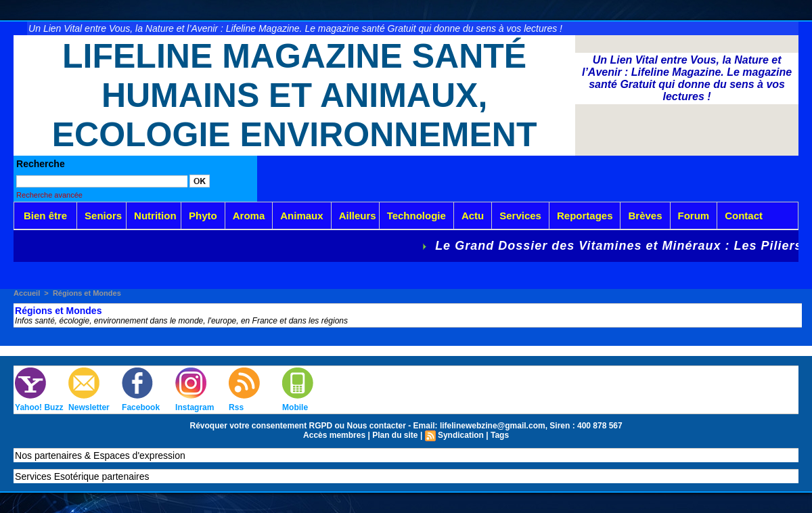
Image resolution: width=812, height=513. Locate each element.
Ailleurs (358, 216)
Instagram (195, 407)
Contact (744, 216)
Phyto (203, 216)
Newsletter (89, 407)
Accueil (27, 293)
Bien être (45, 216)
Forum (694, 216)
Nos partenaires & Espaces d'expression (100, 455)
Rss (236, 407)
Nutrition (155, 216)
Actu (473, 216)
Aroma (249, 216)
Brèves (645, 216)
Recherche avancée (49, 195)
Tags (500, 435)
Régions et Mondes (87, 293)
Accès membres (334, 435)
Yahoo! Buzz (39, 407)
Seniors (103, 216)
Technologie (416, 216)
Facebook (141, 407)
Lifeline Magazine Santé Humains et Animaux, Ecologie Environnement (295, 95)
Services (520, 216)
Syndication (461, 435)
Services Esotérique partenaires (82, 476)
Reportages (585, 216)
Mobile (295, 407)
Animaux (301, 216)
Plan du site (395, 435)
